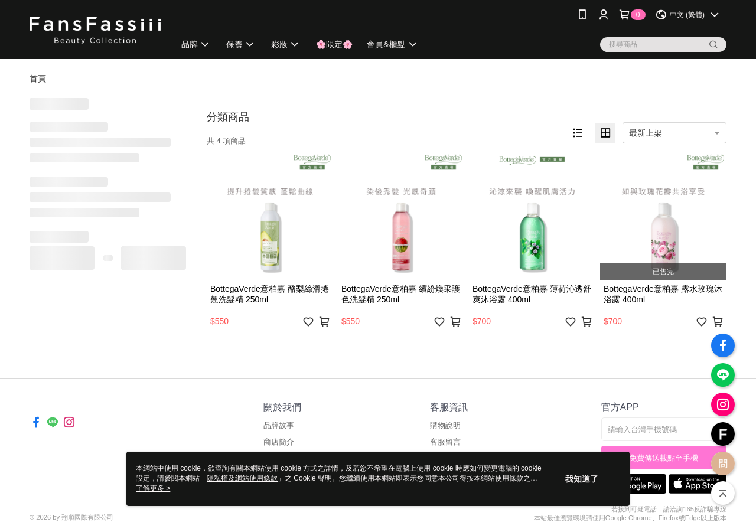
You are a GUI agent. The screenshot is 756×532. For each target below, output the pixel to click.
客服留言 (445, 442)
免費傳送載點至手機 (664, 458)
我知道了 (582, 479)
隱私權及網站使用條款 (242, 478)
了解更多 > (153, 488)
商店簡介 (279, 442)
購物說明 (445, 425)
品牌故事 (279, 425)
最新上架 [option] (646, 133)
